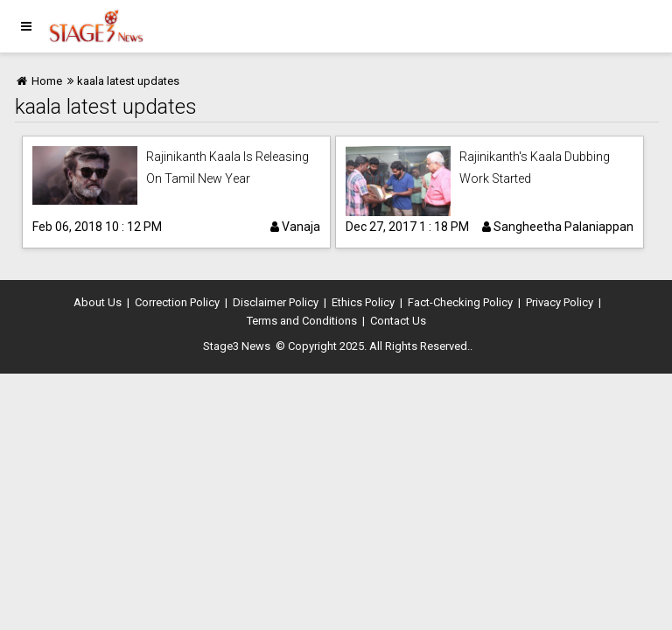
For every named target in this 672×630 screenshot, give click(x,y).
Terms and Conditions (302, 321)
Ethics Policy (363, 302)
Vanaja (295, 227)
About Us (98, 302)
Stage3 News (237, 346)
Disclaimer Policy (276, 302)
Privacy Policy (560, 302)
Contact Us (398, 321)
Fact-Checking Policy (460, 302)
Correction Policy (177, 302)
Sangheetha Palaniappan (558, 227)
